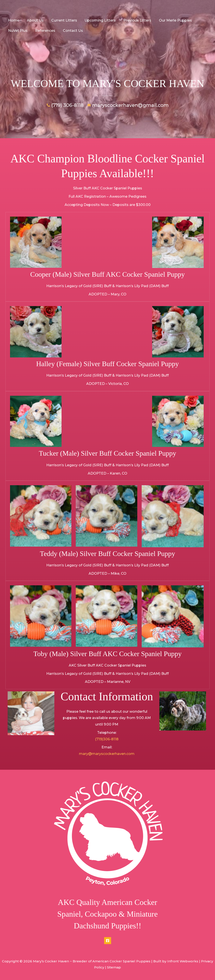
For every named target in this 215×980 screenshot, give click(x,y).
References (44, 31)
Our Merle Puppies (172, 20)
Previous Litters (135, 20)
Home (13, 20)
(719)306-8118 (107, 739)
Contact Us (71, 31)
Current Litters (63, 20)
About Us (34, 20)
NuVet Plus (18, 31)
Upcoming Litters (98, 20)
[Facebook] (108, 941)
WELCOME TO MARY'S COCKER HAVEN (107, 83)
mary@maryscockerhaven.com (107, 754)
